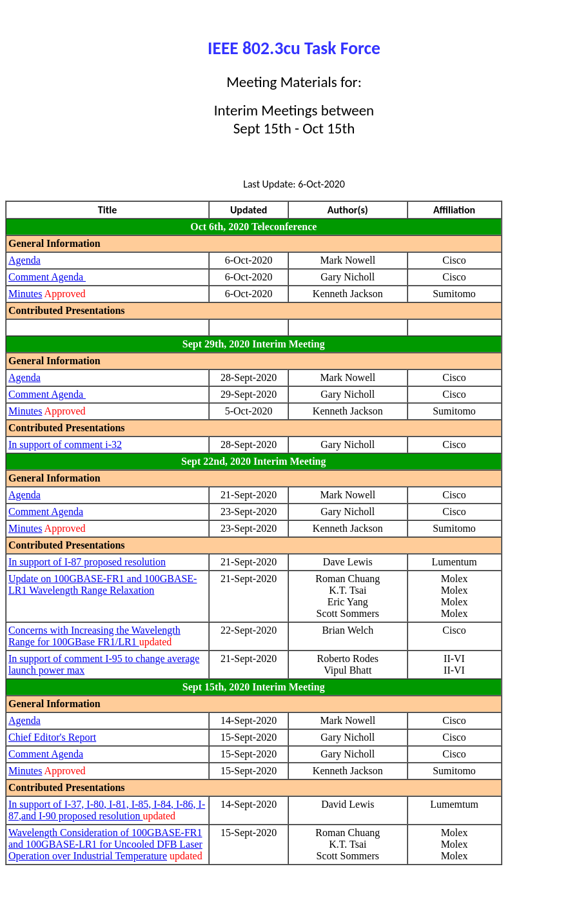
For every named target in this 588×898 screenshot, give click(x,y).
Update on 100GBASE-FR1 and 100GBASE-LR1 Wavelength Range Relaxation (103, 584)
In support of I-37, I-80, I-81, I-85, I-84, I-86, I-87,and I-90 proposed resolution (107, 810)
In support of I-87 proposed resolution (87, 562)
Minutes (25, 294)
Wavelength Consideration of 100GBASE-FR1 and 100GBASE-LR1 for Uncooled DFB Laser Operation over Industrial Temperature (105, 844)
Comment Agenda (47, 277)
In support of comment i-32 (65, 444)
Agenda (24, 260)
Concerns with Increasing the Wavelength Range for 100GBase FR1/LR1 (94, 636)
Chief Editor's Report (52, 737)
